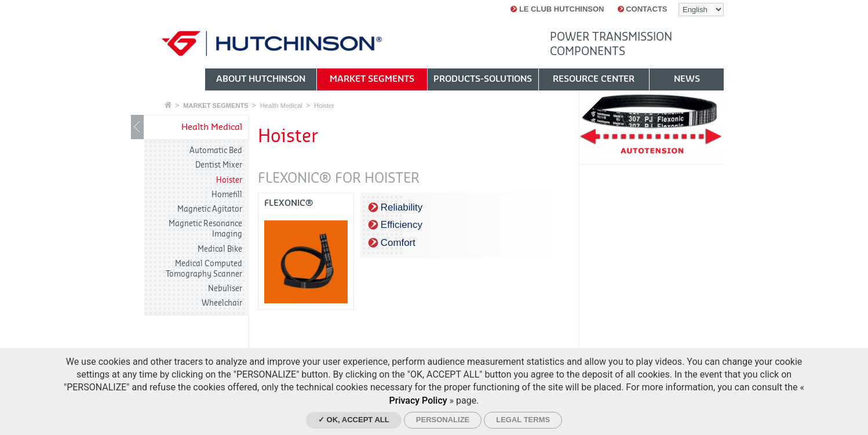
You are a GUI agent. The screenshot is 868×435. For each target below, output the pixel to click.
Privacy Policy (418, 400)
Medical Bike (220, 249)
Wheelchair (222, 303)
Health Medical (281, 106)
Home (168, 105)
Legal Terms (523, 420)
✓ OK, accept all (354, 420)
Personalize (443, 420)
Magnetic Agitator (210, 209)
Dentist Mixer (219, 165)
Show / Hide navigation (137, 127)
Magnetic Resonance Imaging (205, 229)
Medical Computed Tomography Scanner (204, 269)
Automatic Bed (216, 151)
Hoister (324, 106)
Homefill (227, 195)
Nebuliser (225, 289)
